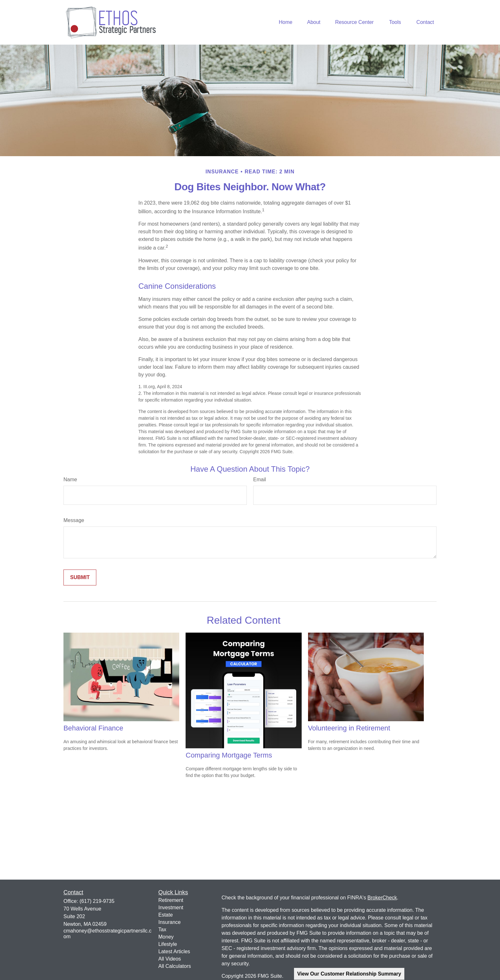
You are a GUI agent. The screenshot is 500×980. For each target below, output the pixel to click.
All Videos (170, 959)
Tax (162, 929)
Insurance (170, 922)
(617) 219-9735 (97, 901)
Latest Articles (174, 951)
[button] (286, 22)
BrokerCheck (382, 898)
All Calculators (175, 966)
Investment (171, 907)
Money (166, 937)
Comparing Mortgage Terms (229, 755)
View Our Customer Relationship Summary (349, 974)
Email (260, 479)
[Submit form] (80, 577)
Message (74, 520)
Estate (166, 915)
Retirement (171, 900)
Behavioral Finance (93, 728)
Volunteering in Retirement (349, 728)
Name (70, 479)
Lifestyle (168, 944)
